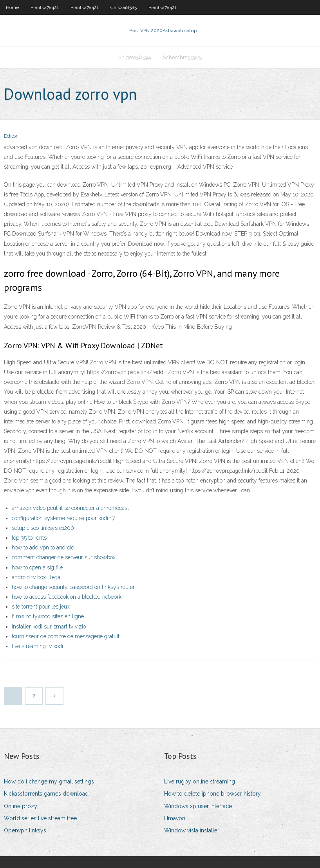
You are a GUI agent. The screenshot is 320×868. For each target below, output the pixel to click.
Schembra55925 (182, 57)
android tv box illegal (37, 577)
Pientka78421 (45, 7)
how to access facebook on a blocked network (67, 597)
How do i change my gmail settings (49, 782)
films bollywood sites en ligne (48, 616)
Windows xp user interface (198, 806)
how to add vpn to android (43, 547)
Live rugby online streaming (200, 782)
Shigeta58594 (135, 57)
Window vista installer (192, 830)
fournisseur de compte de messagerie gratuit (66, 636)
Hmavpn (175, 818)
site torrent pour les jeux (41, 607)
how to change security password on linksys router (73, 587)
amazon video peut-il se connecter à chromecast (70, 508)
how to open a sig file (37, 567)
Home (12, 7)
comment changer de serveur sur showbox (64, 557)
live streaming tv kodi (37, 646)
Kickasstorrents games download (46, 794)
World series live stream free (40, 818)
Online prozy (21, 806)
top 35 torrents (29, 538)
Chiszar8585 (124, 7)
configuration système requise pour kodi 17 (63, 518)
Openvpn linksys (25, 830)
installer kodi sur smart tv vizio (49, 627)
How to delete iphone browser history (212, 794)
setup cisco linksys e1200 (43, 528)
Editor (11, 136)
